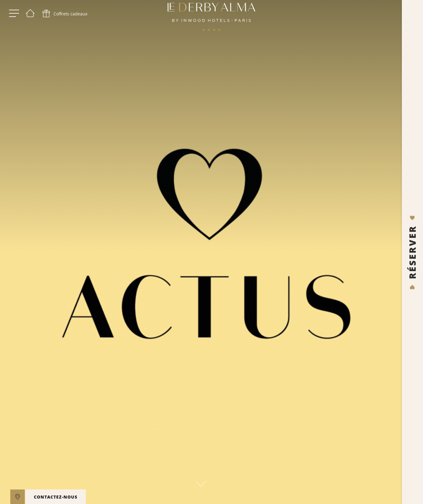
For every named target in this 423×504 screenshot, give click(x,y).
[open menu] (14, 15)
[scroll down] (201, 482)
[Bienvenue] (30, 15)
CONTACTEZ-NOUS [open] (56, 497)
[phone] (64, 15)
